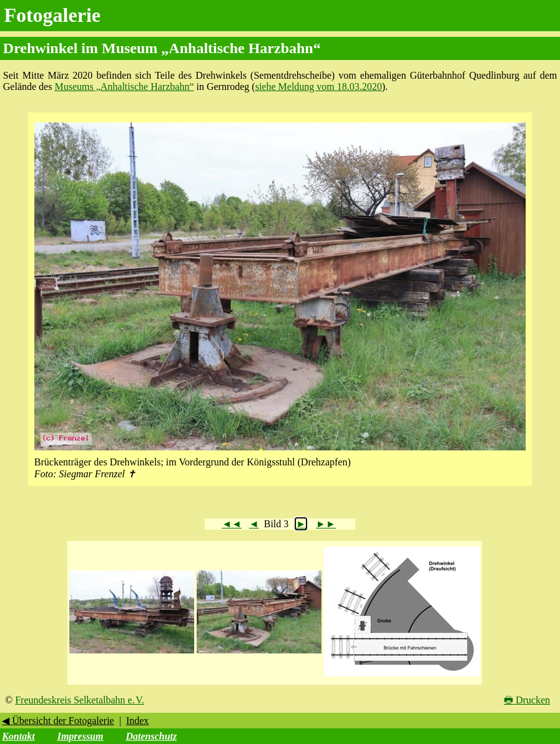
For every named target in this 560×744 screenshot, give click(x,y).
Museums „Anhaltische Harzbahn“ (124, 87)
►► (326, 524)
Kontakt (18, 736)
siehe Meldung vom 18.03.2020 (319, 87)
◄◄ (232, 524)
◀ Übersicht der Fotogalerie (58, 721)
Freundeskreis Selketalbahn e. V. (80, 700)
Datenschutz (151, 736)
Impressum (81, 736)
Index (137, 721)
